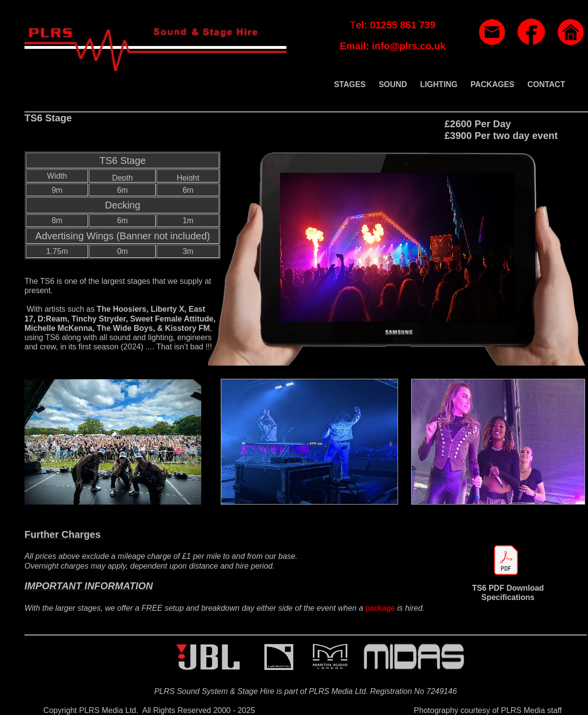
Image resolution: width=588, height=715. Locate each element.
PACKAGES (493, 84)
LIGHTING (439, 84)
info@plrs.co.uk (409, 46)
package (380, 608)
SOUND (393, 84)
